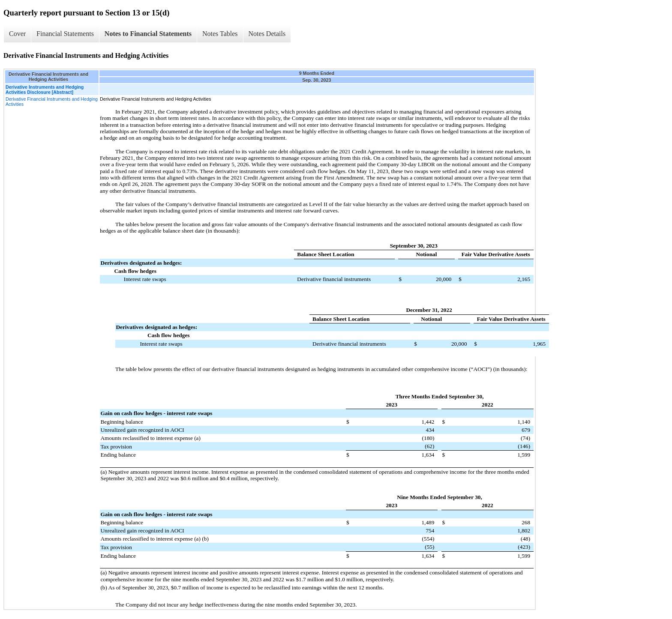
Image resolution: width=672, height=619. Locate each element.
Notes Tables (220, 34)
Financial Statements (65, 34)
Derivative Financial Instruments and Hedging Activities (52, 102)
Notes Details (267, 34)
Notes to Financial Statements (148, 34)
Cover (17, 34)
